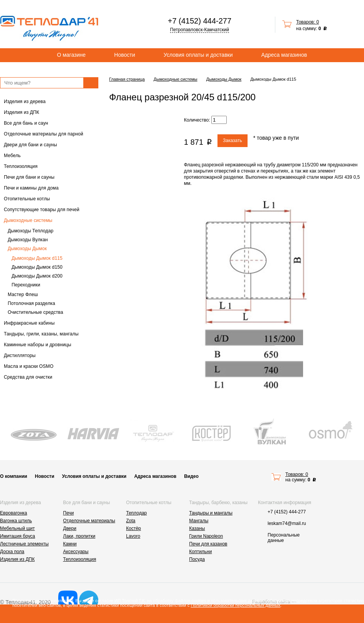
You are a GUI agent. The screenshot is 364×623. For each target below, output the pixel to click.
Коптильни (201, 552)
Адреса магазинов (284, 55)
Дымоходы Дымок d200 (37, 276)
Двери (70, 528)
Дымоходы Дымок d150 (37, 267)
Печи (69, 513)
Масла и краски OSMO (29, 366)
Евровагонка (13, 513)
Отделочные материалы (89, 521)
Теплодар (136, 513)
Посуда (197, 559)
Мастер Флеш (23, 295)
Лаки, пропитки (79, 536)
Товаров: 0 (308, 22)
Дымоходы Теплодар (31, 231)
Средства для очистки (28, 377)
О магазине (71, 55)
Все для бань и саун (26, 123)
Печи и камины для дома (31, 188)
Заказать (233, 141)
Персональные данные (284, 538)
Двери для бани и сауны (30, 145)
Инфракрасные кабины (29, 323)
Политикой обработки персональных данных (236, 605)
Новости (125, 55)
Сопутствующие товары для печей (42, 210)
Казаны (197, 528)
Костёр (134, 528)
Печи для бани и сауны (29, 177)
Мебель (12, 156)
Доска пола (12, 552)
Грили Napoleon (206, 536)
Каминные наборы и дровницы (38, 345)
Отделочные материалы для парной (44, 134)
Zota (131, 521)
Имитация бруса (18, 536)
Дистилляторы (20, 356)
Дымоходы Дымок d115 (37, 258)
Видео (191, 476)
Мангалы (199, 521)
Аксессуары (76, 552)
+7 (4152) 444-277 (200, 21)
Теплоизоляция (21, 166)
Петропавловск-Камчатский (200, 30)
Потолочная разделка (31, 303)
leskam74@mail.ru (287, 523)
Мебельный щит (17, 528)
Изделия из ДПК (22, 112)
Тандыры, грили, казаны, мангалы (41, 334)
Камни (70, 544)
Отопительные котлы (27, 199)
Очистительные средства (35, 312)
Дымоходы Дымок (27, 249)
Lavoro (133, 536)
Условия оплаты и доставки (198, 55)
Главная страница (127, 79)
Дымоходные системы (28, 220)
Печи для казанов (208, 544)
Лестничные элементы (24, 544)
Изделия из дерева (25, 102)
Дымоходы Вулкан (28, 240)
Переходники (26, 285)
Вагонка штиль (16, 521)
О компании (14, 476)
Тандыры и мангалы (211, 513)
